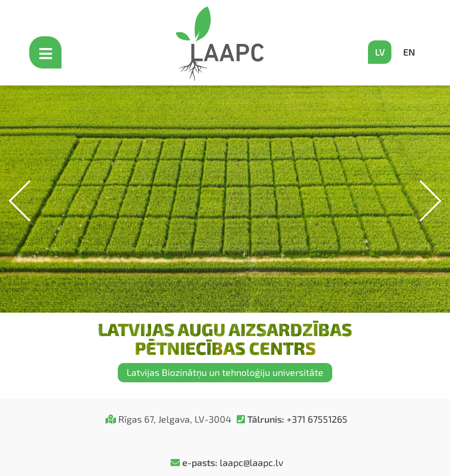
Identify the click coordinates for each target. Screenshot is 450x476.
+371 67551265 (317, 419)
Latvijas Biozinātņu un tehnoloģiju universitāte (225, 372)
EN (409, 52)
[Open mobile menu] (47, 52)
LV (380, 52)
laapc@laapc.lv (251, 462)
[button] (421, 201)
